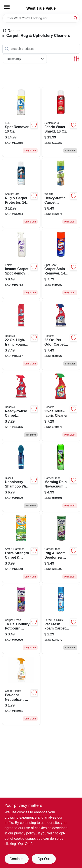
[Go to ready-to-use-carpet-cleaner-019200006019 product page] (21, 406)
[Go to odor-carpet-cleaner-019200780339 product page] (61, 335)
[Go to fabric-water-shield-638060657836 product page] (61, 122)
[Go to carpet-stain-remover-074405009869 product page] (61, 264)
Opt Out (44, 859)
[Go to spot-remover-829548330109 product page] (21, 122)
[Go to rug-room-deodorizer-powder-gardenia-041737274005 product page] (61, 548)
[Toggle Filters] (76, 59)
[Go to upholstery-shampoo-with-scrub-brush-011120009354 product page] (21, 477)
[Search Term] (41, 18)
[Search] (76, 18)
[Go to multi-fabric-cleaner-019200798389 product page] (61, 406)
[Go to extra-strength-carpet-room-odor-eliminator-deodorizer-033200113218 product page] (21, 548)
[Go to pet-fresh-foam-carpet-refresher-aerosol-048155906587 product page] (61, 619)
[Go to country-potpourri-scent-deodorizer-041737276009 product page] (21, 619)
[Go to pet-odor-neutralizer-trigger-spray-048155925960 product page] (21, 690)
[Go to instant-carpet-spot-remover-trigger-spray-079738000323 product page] (21, 264)
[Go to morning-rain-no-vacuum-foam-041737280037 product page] (61, 477)
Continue (16, 859)
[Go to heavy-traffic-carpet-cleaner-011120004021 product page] (61, 193)
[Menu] (7, 7)
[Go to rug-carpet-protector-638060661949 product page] (21, 193)
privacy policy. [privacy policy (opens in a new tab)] (25, 833)
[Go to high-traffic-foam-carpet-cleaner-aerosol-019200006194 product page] (21, 335)
